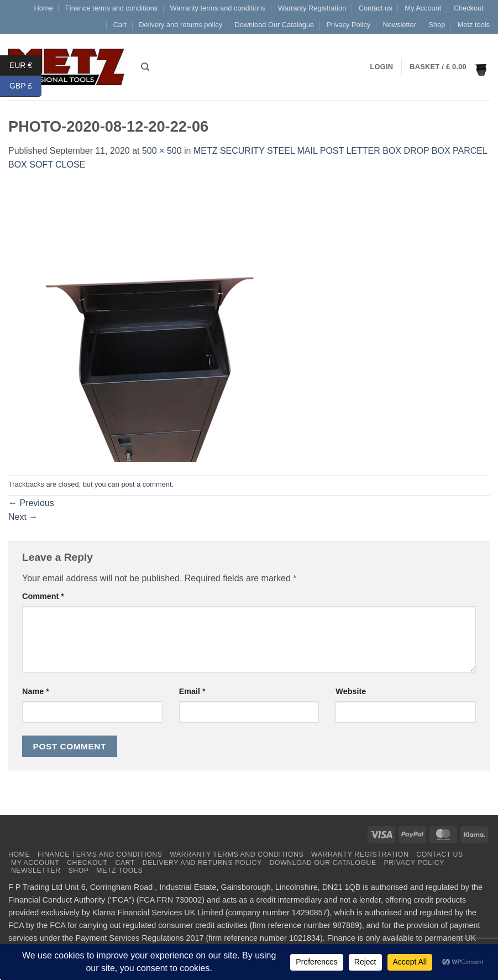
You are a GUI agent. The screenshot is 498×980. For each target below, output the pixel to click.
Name (36, 691)
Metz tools (474, 25)
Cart (120, 25)
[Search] (145, 67)
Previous (31, 503)
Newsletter (400, 25)
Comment (43, 596)
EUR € (25, 66)
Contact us (376, 8)
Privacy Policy (349, 25)
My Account (423, 8)
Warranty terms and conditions (218, 8)
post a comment (146, 484)
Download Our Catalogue (274, 25)
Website (351, 691)
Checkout (469, 8)
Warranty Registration (312, 8)
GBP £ (25, 86)
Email (192, 691)
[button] (450, 67)
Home (43, 8)
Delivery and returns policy (180, 25)
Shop (437, 25)
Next (23, 517)
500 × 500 (162, 151)
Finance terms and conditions (111, 8)
